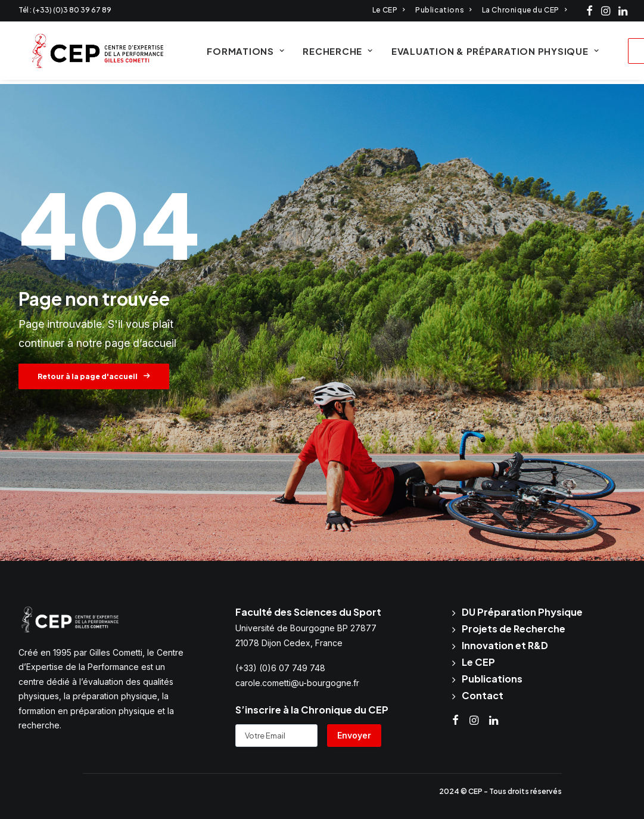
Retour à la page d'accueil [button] (94, 377)
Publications (444, 10)
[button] (589, 11)
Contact (483, 695)
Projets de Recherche (514, 629)
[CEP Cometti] (89, 53)
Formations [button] (236, 53)
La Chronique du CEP (525, 10)
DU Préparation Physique (522, 612)
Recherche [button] (329, 53)
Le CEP (389, 10)
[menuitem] (389, 10)
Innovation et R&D (505, 645)
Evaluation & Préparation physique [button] (486, 53)
